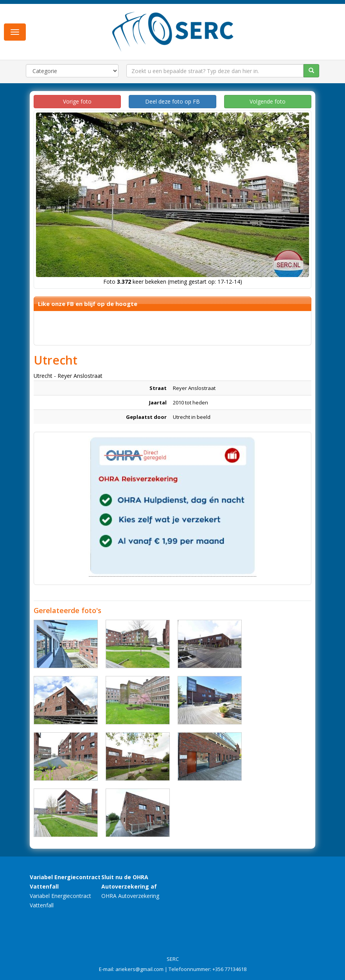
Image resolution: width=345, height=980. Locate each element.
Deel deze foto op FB (172, 101)
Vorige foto (77, 101)
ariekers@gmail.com (139, 969)
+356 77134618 (229, 969)
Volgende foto (268, 101)
